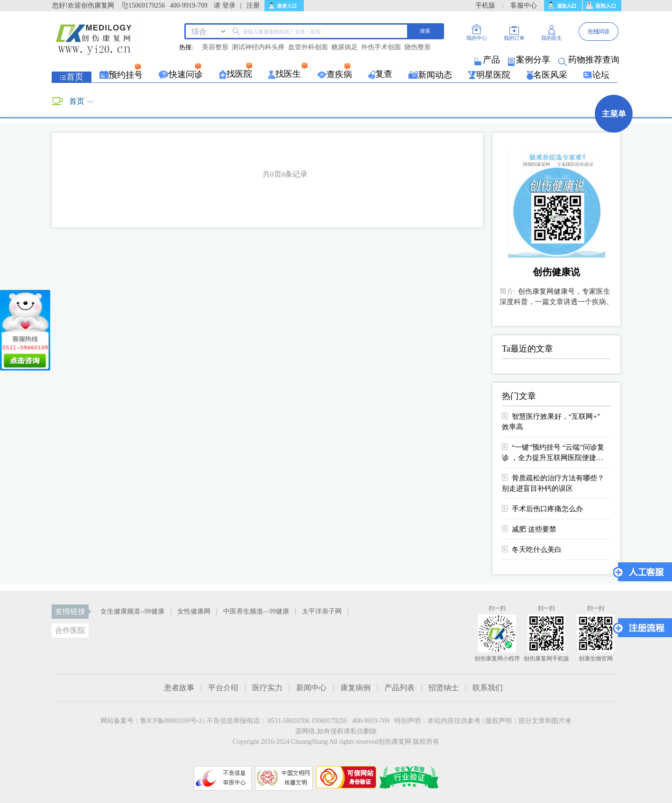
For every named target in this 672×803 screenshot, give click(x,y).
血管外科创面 (308, 47)
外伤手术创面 (381, 47)
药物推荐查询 (590, 60)
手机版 (485, 5)
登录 (229, 5)
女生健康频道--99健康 (132, 611)
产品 (488, 60)
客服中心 (524, 5)
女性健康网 (194, 611)
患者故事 (179, 688)
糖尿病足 (345, 47)
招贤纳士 (444, 688)
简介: (508, 291)
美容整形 (215, 47)
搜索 (425, 31)
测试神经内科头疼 (258, 47)
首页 (77, 101)
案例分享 (530, 60)
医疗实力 (267, 688)
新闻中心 (311, 688)
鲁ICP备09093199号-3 (171, 721)
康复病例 (355, 688)
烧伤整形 (418, 47)
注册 (253, 5)
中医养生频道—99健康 (256, 611)
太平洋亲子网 (322, 611)
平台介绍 (223, 688)
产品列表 (400, 688)
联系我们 (488, 688)
